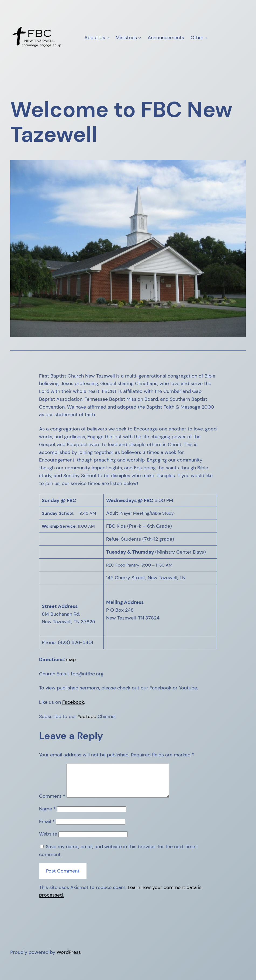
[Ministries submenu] (140, 38)
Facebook (73, 702)
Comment (52, 803)
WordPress (69, 959)
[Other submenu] (206, 38)
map (71, 659)
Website (48, 840)
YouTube (87, 716)
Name (47, 815)
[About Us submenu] (108, 38)
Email (47, 828)
